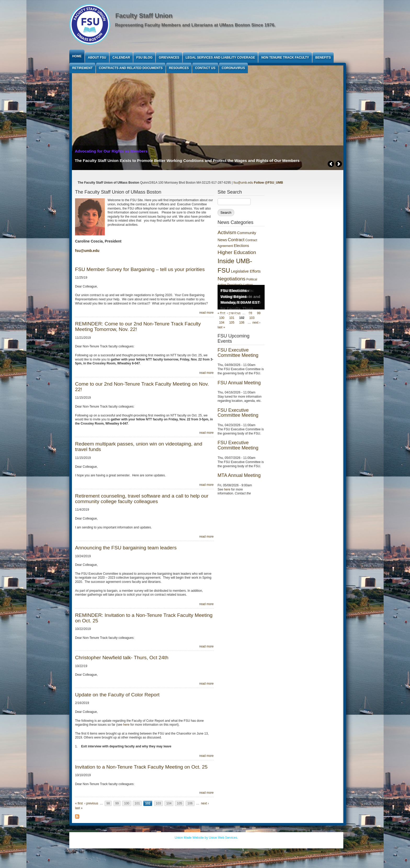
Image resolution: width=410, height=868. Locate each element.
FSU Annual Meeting (239, 383)
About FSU (97, 58)
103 (158, 803)
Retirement (82, 68)
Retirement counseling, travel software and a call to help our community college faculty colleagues (142, 499)
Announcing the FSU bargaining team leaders (126, 548)
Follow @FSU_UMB (268, 183)
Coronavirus (233, 68)
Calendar (121, 58)
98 (108, 803)
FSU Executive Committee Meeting (238, 353)
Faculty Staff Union (144, 16)
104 (169, 803)
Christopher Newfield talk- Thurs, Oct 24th (122, 658)
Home (77, 56)
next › (205, 803)
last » (79, 808)
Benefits (323, 58)
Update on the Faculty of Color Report (117, 695)
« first (79, 803)
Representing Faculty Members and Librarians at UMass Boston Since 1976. (195, 25)
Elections (241, 246)
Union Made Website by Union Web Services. (206, 838)
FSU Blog (144, 58)
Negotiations (232, 279)
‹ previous (91, 803)
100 (127, 803)
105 (179, 803)
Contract (236, 240)
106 (190, 803)
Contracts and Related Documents (131, 68)
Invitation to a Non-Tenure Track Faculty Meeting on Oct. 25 (141, 767)
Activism (227, 232)
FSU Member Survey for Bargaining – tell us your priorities (140, 269)
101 (137, 803)
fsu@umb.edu (243, 183)
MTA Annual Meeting (239, 475)
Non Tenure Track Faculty (285, 58)
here (126, 725)
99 (117, 803)
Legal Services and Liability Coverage (220, 58)
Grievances (169, 58)
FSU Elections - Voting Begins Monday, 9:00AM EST (240, 296)
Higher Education (237, 252)
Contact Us (205, 68)
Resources (179, 68)
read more (206, 313)
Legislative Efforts (246, 271)
